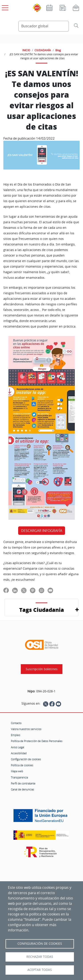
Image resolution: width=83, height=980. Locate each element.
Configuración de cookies (26, 759)
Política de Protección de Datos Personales (37, 741)
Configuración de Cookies (40, 944)
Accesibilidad (19, 753)
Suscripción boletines (42, 669)
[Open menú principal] (4, 7)
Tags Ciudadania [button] (42, 610)
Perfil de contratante (23, 783)
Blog (58, 50)
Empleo (15, 735)
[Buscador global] (44, 26)
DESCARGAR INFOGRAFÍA (42, 531)
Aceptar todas (40, 970)
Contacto (16, 723)
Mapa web (17, 771)
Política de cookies (22, 765)
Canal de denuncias (22, 789)
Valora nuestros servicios (26, 729)
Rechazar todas (40, 957)
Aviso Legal (17, 747)
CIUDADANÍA (43, 50)
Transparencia (19, 777)
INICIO (26, 50)
